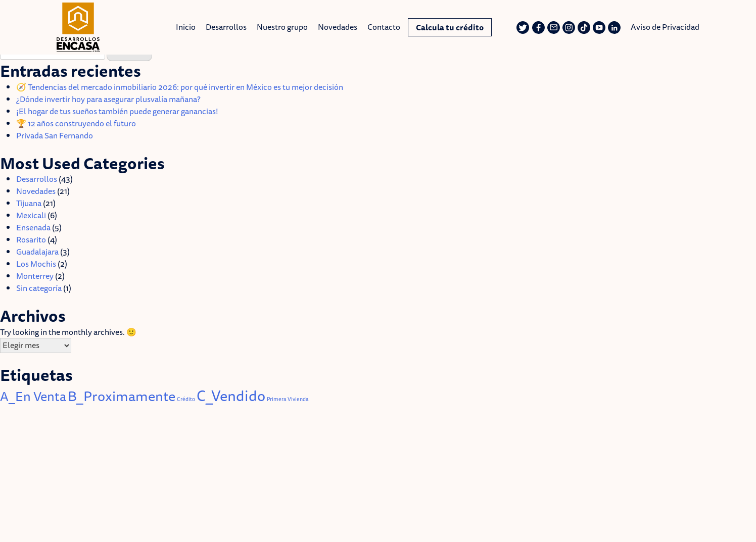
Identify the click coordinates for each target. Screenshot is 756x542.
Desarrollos (37, 179)
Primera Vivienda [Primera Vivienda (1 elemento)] (288, 399)
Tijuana (29, 203)
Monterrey (35, 276)
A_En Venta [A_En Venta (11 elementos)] (33, 396)
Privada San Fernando (55, 135)
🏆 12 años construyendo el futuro (76, 123)
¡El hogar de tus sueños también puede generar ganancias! (118, 111)
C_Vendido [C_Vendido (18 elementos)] (231, 396)
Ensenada (33, 227)
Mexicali (31, 215)
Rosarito (31, 239)
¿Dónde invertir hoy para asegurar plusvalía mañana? (108, 99)
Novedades (36, 191)
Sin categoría (39, 288)
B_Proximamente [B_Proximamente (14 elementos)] (122, 396)
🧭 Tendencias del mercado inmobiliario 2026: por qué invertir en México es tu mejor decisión (180, 87)
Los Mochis (36, 264)
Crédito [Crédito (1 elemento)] (186, 399)
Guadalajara (37, 252)
